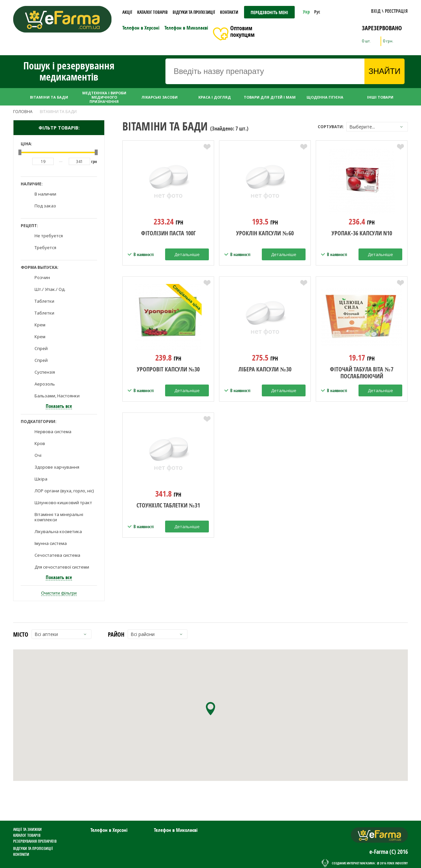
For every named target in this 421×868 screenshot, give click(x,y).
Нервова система (53, 432)
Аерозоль (45, 384)
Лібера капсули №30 (265, 370)
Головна (23, 112)
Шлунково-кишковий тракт (63, 503)
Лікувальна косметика (58, 531)
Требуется (45, 247)
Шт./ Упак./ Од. (50, 289)
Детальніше (187, 254)
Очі (38, 455)
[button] (376, 12)
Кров (40, 443)
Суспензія (45, 372)
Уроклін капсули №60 (265, 234)
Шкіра (41, 479)
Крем (40, 325)
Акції (127, 12)
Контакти (229, 12)
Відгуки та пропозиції (194, 12)
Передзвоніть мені (269, 12)
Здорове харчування (57, 467)
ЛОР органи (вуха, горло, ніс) (64, 491)
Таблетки (44, 301)
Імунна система (51, 543)
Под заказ (45, 206)
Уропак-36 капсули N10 (362, 234)
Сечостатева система (57, 555)
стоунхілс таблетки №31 (168, 506)
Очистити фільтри (59, 593)
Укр (307, 12)
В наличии (45, 194)
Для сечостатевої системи (62, 567)
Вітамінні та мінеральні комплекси (59, 517)
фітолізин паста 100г (168, 234)
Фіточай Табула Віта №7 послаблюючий (361, 373)
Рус (317, 12)
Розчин (42, 277)
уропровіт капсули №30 (168, 370)
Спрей (41, 348)
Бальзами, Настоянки (57, 396)
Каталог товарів (152, 12)
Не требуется (49, 236)
